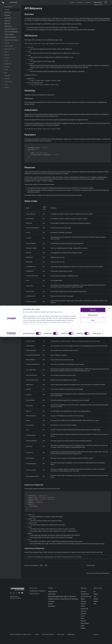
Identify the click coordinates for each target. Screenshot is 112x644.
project (73, 120)
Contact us (91, 565)
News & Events (34, 594)
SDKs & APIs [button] (98, 2)
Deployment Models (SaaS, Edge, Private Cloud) (62, 596)
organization (63, 120)
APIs (95, 604)
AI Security (51, 601)
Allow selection (93, 622)
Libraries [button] (88, 2)
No (46, 565)
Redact (83, 599)
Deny (93, 627)
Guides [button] (72, 2)
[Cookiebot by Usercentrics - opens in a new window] (11, 641)
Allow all (93, 617)
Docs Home (33, 588)
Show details (97, 641)
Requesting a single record (64, 139)
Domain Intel (84, 609)
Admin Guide (52, 594)
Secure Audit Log (86, 596)
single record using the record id (47, 195)
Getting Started (52, 592)
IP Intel (83, 606)
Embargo (83, 601)
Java (95, 596)
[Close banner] (109, 615)
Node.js (96, 599)
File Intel (83, 604)
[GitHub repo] (106, 2)
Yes (41, 565)
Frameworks (52, 606)
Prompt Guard (85, 594)
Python (96, 601)
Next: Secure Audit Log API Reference (99, 573)
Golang (96, 594)
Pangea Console (78, 369)
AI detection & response (37, 591)
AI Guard (83, 592)
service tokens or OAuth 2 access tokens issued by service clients (59, 114)
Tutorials (50, 604)
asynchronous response (43, 557)
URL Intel (83, 611)
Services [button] (80, 2)
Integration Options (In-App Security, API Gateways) (63, 599)
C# (94, 592)
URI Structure (29, 99)
